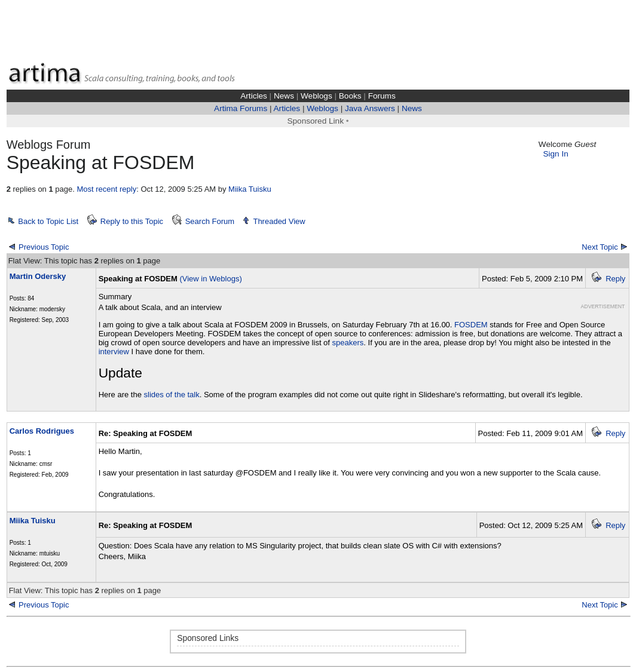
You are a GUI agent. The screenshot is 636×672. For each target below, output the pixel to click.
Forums (382, 96)
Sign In (555, 154)
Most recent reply (106, 189)
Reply (615, 279)
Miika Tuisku (250, 189)
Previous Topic (44, 247)
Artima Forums (241, 108)
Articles (254, 96)
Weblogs (317, 96)
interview (114, 352)
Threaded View (279, 221)
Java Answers (370, 108)
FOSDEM (471, 325)
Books (350, 96)
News (284, 96)
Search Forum (210, 221)
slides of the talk (172, 395)
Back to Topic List (48, 221)
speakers (348, 343)
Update (120, 373)
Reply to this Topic (132, 221)
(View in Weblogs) (210, 279)
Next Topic (600, 247)
